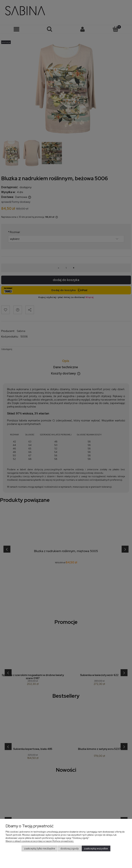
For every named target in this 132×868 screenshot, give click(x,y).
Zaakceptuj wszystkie (96, 849)
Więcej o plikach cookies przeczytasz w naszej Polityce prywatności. (40, 841)
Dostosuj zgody (70, 849)
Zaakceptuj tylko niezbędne (40, 849)
